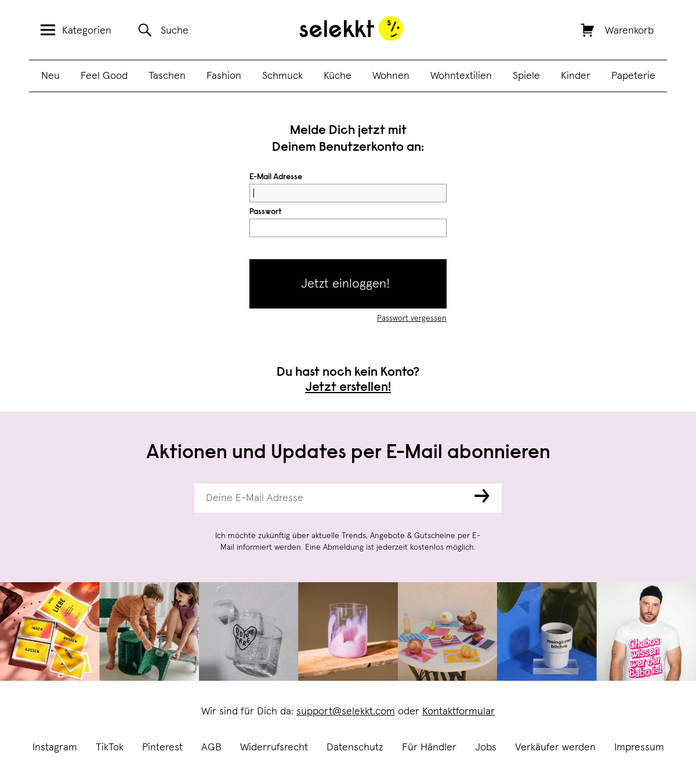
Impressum (639, 747)
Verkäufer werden (555, 747)
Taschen (167, 76)
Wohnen (391, 76)
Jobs (486, 747)
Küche (338, 76)
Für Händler (429, 747)
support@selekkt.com (346, 712)
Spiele (526, 76)
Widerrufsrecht (274, 747)
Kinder (576, 76)
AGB (211, 747)
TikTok (110, 747)
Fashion (224, 76)
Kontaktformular (458, 712)
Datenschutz (355, 747)
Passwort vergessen (412, 318)
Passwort (266, 212)
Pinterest (162, 747)
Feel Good (104, 76)
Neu (50, 76)
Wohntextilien (461, 76)
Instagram (55, 747)
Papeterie (633, 76)
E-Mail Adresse (276, 177)
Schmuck (282, 76)
